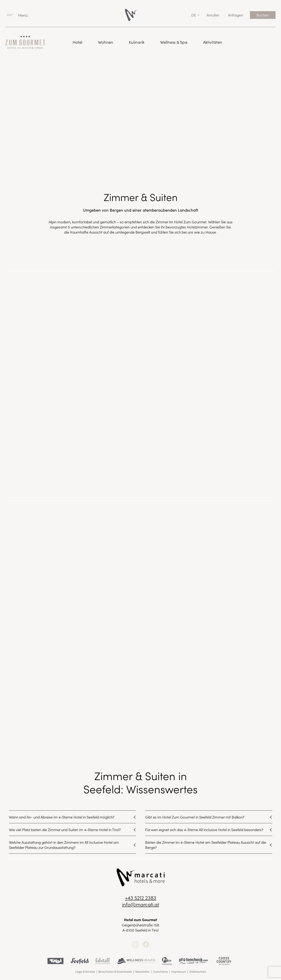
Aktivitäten (213, 42)
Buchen (263, 15)
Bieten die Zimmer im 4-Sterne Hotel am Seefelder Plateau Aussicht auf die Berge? (206, 845)
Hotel (77, 42)
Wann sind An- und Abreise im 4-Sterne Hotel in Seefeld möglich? (62, 817)
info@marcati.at (140, 904)
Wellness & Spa (174, 42)
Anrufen (213, 15)
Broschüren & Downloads (115, 971)
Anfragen (235, 15)
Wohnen (106, 42)
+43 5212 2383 (140, 898)
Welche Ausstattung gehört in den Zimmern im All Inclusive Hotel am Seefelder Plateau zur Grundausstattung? (64, 845)
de (194, 15)
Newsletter (142, 971)
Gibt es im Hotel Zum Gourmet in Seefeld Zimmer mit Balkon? (195, 817)
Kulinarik (137, 42)
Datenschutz (198, 971)
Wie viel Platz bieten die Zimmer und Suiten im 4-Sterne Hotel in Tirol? (65, 829)
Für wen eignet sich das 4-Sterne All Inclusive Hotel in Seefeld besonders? (204, 829)
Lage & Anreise (85, 971)
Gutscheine (160, 971)
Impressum (179, 971)
